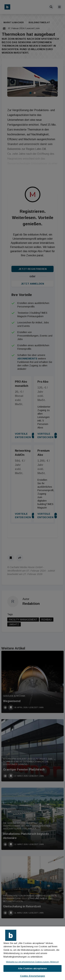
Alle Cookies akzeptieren (32, 968)
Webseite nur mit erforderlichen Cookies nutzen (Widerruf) (32, 962)
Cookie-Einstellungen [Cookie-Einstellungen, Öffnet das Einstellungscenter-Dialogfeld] (33, 976)
